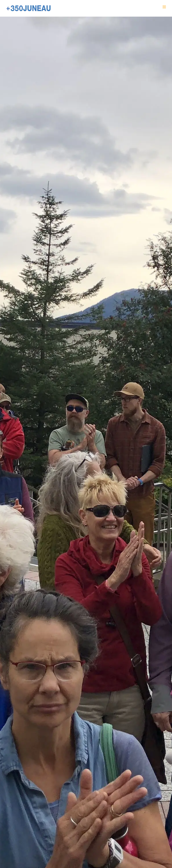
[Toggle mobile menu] (165, 7)
